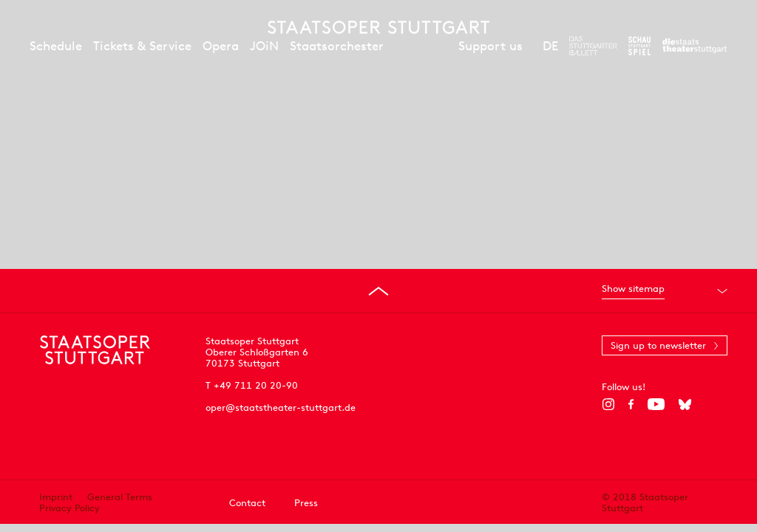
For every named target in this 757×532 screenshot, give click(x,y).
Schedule (56, 46)
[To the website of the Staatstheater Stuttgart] (695, 46)
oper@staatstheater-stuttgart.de (281, 407)
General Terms (120, 497)
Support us (490, 46)
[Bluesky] (685, 404)
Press (306, 503)
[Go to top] (378, 291)
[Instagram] (608, 404)
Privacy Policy (69, 508)
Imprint (56, 497)
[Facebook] (631, 404)
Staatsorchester (337, 46)
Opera (221, 46)
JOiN (264, 46)
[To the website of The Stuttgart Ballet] (593, 46)
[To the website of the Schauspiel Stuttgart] (639, 46)
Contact (247, 503)
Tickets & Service (142, 46)
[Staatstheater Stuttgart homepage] (378, 27)
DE (550, 46)
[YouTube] (656, 404)
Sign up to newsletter (658, 345)
